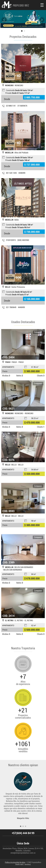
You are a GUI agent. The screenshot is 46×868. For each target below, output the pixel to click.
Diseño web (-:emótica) (23, 864)
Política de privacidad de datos (15, 862)
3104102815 (11, 240)
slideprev (4, 20)
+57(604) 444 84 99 (23, 833)
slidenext (42, 20)
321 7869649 (11, 307)
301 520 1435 (11, 173)
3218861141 (11, 106)
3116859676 (22, 106)
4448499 (22, 173)
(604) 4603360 (23, 240)
